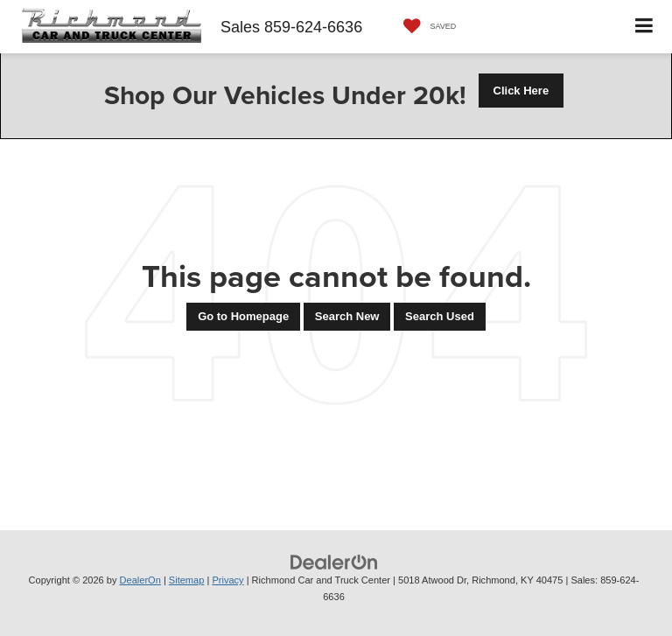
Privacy (227, 580)
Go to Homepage (243, 316)
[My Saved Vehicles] (425, 27)
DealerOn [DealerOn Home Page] (140, 580)
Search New (347, 316)
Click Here (521, 91)
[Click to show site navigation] (644, 27)
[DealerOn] (334, 562)
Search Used (440, 316)
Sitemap (187, 580)
